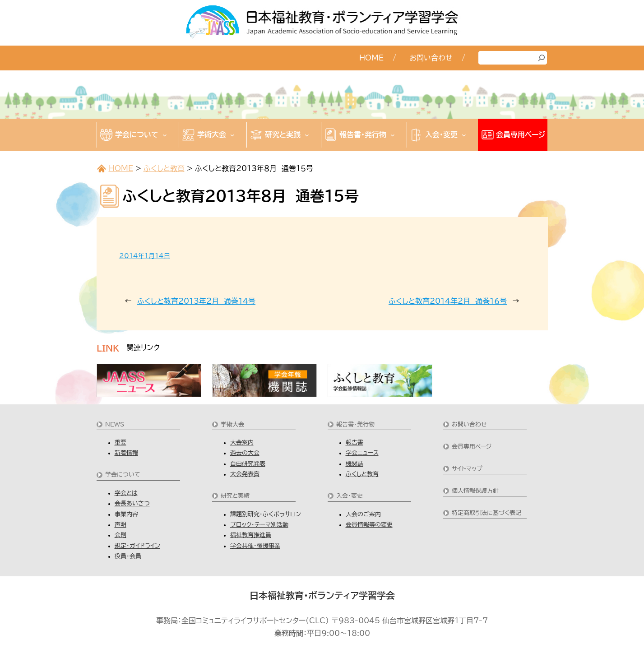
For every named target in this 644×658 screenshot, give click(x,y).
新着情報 (126, 453)
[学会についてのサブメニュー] (165, 135)
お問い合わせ (469, 424)
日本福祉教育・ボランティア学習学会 (322, 595)
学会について (123, 475)
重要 (120, 443)
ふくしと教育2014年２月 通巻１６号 (448, 301)
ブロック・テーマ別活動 (259, 525)
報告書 (354, 443)
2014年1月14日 (145, 256)
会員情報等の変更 (369, 525)
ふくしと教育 (164, 168)
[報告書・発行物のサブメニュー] (393, 135)
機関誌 (354, 464)
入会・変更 (350, 496)
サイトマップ (467, 469)
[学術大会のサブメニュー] (232, 135)
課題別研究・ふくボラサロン (266, 514)
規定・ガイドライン (137, 546)
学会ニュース (362, 453)
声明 (120, 525)
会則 (120, 535)
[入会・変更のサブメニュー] (464, 135)
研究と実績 (235, 496)
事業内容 (126, 514)
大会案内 (242, 443)
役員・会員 (128, 556)
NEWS (115, 424)
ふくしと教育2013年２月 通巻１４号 (196, 301)
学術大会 (232, 424)
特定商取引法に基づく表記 (486, 513)
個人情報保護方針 (475, 491)
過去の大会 (245, 453)
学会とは (126, 493)
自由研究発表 (248, 464)
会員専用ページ (472, 447)
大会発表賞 (245, 474)
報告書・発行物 (355, 424)
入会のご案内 (363, 514)
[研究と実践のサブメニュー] (307, 135)
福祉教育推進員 (251, 535)
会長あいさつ (132, 503)
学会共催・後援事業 (255, 546)
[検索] (542, 58)
